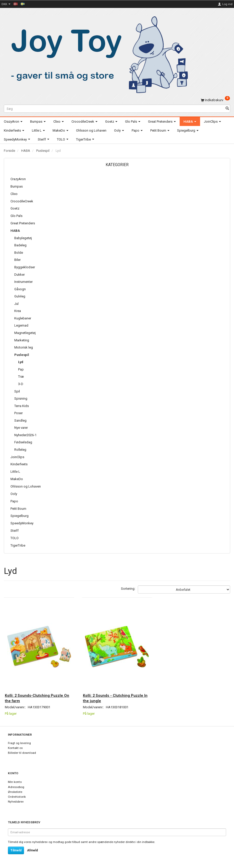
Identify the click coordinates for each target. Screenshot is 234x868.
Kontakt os (15, 748)
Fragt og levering (19, 743)
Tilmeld (16, 850)
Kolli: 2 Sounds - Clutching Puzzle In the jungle (116, 697)
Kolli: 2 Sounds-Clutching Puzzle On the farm (37, 697)
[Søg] (227, 109)
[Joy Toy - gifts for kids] (97, 54)
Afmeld (32, 850)
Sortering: (128, 589)
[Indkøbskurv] (215, 100)
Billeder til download (22, 753)
